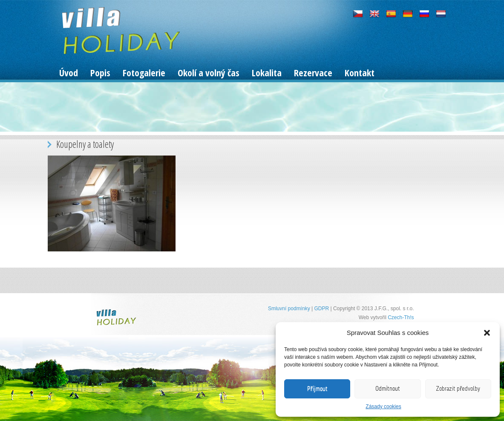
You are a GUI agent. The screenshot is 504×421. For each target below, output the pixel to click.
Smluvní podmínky (289, 309)
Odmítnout (388, 389)
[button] (487, 333)
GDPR (321, 309)
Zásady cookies (383, 407)
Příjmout (317, 389)
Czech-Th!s (401, 317)
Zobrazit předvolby (458, 389)
